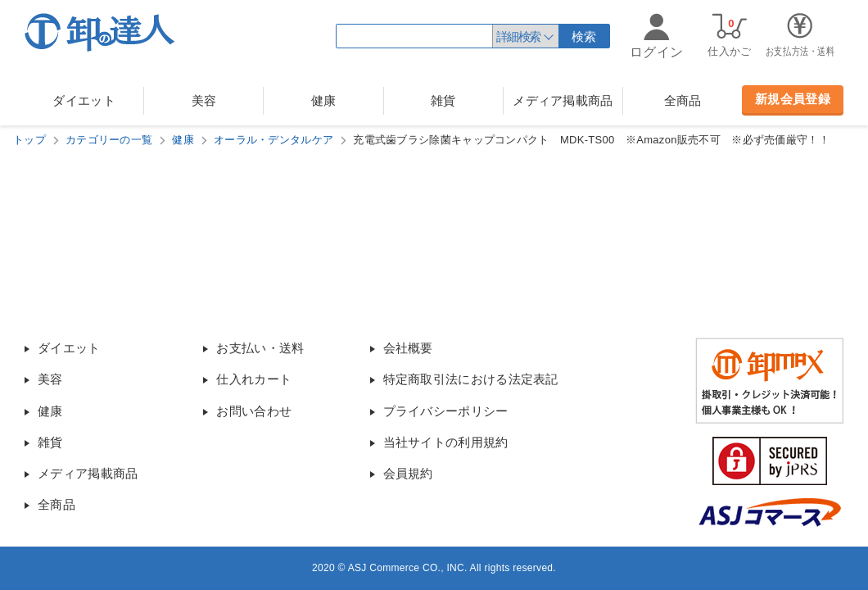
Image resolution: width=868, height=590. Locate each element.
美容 (204, 100)
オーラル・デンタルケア (274, 140)
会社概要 (408, 348)
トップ (29, 140)
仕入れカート (254, 379)
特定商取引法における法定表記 (471, 379)
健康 (324, 100)
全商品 (683, 100)
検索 (584, 36)
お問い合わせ (254, 411)
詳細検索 (518, 36)
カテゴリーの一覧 (109, 140)
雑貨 (443, 100)
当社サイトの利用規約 (446, 442)
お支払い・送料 (260, 348)
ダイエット (84, 100)
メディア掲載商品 (563, 100)
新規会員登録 (793, 99)
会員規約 (408, 473)
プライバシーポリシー (446, 411)
